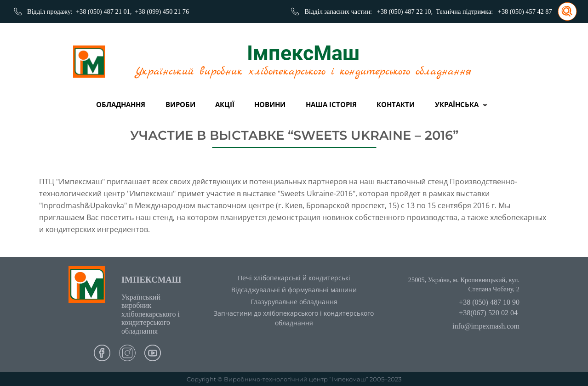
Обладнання (121, 104)
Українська (457, 104)
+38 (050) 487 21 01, (104, 11)
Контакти (396, 104)
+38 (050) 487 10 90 (489, 302)
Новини (270, 104)
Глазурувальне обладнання (294, 302)
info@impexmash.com (486, 326)
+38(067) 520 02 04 (488, 313)
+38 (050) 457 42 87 (525, 11)
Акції (225, 104)
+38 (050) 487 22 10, (405, 11)
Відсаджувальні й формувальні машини (294, 290)
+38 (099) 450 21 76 (162, 11)
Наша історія (331, 104)
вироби (180, 104)
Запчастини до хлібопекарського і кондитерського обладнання (294, 318)
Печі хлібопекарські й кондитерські (294, 278)
